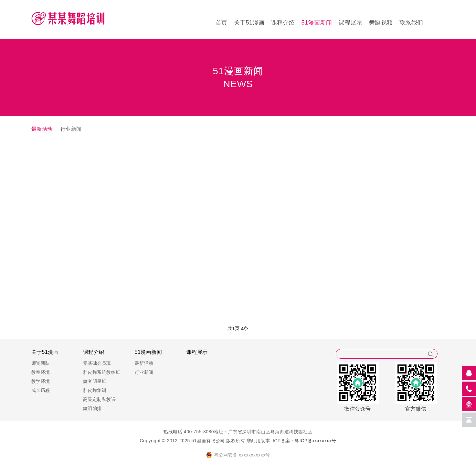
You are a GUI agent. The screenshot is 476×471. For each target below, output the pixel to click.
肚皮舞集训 (95, 390)
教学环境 (41, 381)
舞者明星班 (95, 381)
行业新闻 (71, 129)
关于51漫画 (249, 23)
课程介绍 (283, 23)
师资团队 (41, 363)
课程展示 (351, 23)
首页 (222, 23)
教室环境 (41, 372)
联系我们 (411, 23)
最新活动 (42, 129)
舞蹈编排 (92, 408)
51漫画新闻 (317, 23)
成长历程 (41, 390)
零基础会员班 (97, 363)
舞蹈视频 (381, 23)
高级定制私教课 (100, 399)
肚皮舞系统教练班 (102, 372)
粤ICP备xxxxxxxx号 (315, 441)
